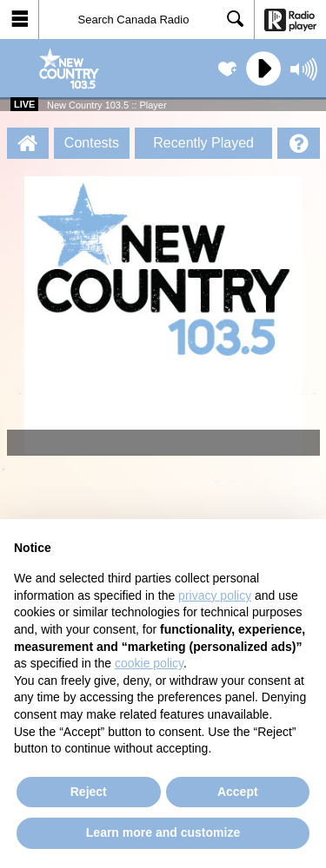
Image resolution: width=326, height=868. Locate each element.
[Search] (146, 20)
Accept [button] (238, 792)
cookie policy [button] (149, 663)
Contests (92, 143)
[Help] (298, 143)
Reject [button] (89, 792)
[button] (20, 20)
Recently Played (203, 143)
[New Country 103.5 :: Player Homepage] (28, 143)
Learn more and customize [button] (163, 832)
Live (24, 104)
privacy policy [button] (215, 595)
